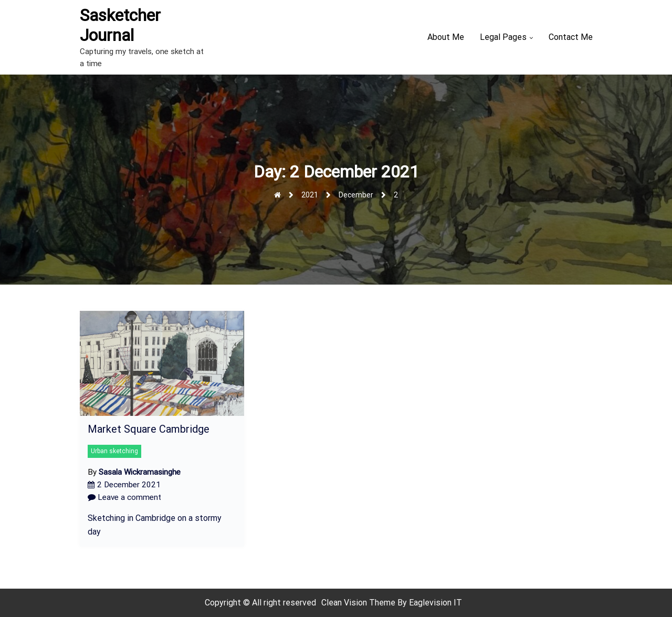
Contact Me (571, 37)
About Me (446, 37)
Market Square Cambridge (149, 429)
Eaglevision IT (435, 603)
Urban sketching (114, 451)
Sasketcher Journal (120, 25)
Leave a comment (124, 497)
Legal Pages (503, 37)
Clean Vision (345, 603)
